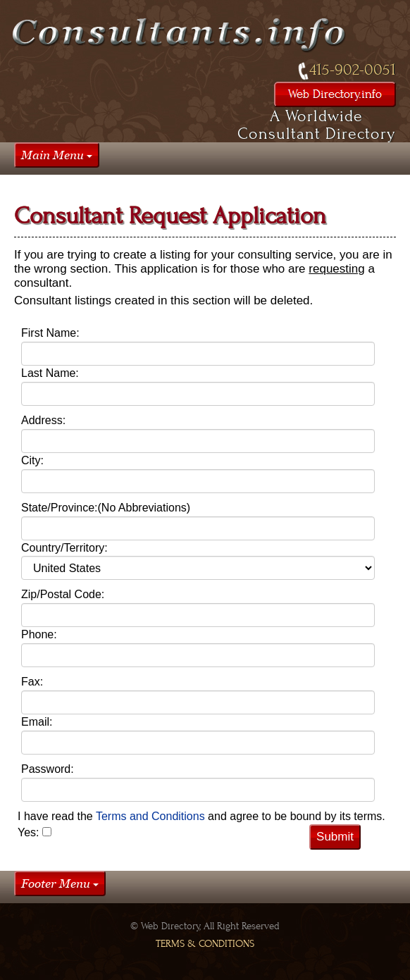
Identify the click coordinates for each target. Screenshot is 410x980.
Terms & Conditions (205, 944)
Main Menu (57, 155)
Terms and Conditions (152, 816)
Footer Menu (60, 883)
